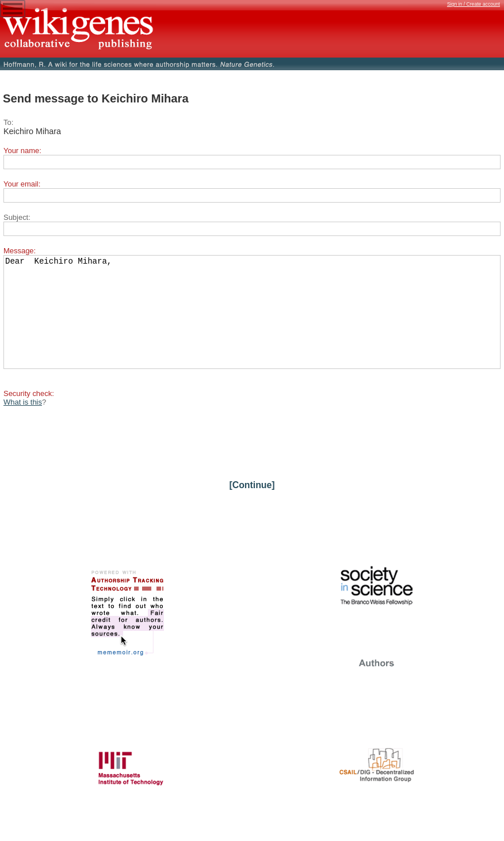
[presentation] (91, 459)
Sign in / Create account (474, 4)
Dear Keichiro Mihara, (252, 322)
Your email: (22, 184)
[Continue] (252, 506)
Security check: (29, 414)
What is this (23, 423)
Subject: (17, 217)
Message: (20, 251)
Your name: (22, 151)
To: (8, 122)
